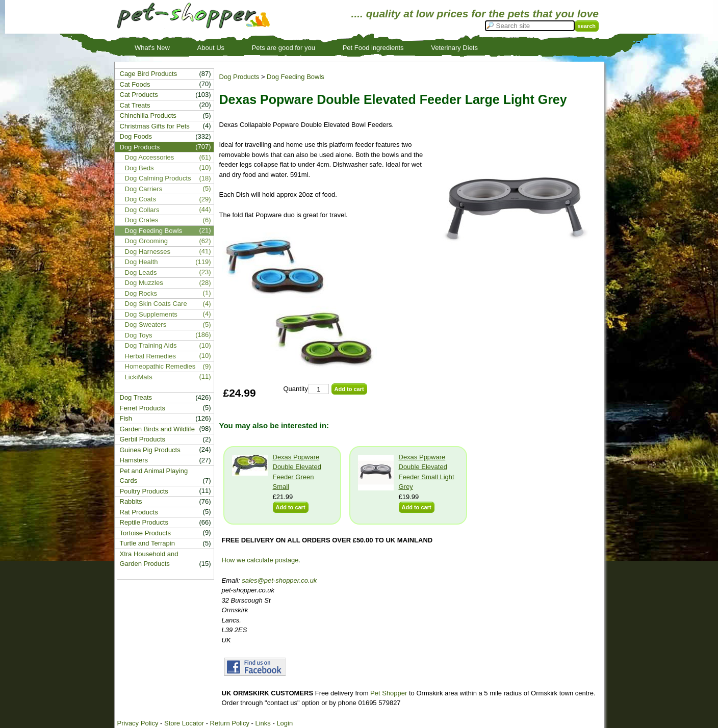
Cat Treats (135, 105)
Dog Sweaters (146, 324)
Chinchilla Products (148, 115)
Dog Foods (136, 136)
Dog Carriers (144, 189)
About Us (211, 48)
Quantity (296, 389)
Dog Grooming (147, 241)
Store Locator (184, 723)
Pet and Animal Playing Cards (154, 476)
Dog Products (239, 77)
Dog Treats (136, 397)
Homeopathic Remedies (160, 366)
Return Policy (230, 723)
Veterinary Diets (454, 48)
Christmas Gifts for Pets (155, 126)
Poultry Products (144, 491)
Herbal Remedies (150, 356)
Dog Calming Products (158, 178)
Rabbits (131, 501)
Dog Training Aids (151, 345)
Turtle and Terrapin (147, 543)
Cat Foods (135, 84)
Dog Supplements (151, 314)
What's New (152, 48)
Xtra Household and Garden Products (149, 559)
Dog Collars (142, 210)
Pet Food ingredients (373, 48)
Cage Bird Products (149, 74)
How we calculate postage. (261, 560)
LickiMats (139, 377)
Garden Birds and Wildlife (157, 429)
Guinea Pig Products (150, 450)
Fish (126, 418)
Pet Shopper (389, 693)
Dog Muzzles (144, 283)
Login (285, 723)
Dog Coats (140, 199)
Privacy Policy (138, 723)
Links (263, 723)
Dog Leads (141, 272)
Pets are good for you (284, 48)
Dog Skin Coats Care (156, 304)
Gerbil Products (143, 439)
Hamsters (134, 460)
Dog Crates (142, 220)
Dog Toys (139, 335)
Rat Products (139, 512)
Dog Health (142, 262)
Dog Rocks (141, 293)
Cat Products (139, 95)
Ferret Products (143, 408)
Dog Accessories (150, 157)
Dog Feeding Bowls (296, 77)
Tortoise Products (145, 533)
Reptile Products (144, 522)
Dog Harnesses (148, 252)
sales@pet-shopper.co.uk (279, 580)
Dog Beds (139, 168)
